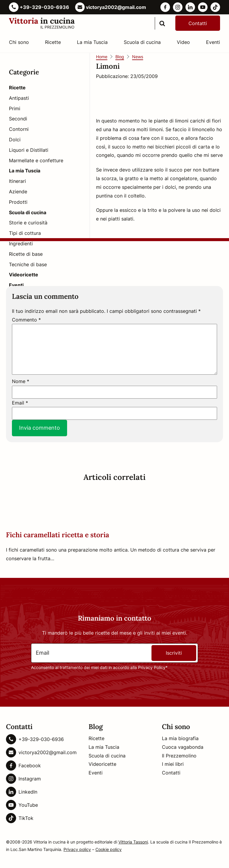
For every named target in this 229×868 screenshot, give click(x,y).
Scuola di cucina (142, 42)
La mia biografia (180, 738)
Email (20, 403)
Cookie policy (109, 849)
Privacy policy (77, 849)
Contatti (198, 23)
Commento (26, 320)
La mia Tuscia (92, 42)
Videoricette (102, 764)
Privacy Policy (152, 667)
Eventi (213, 42)
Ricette (53, 42)
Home (102, 57)
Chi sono (19, 42)
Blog (120, 57)
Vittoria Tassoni (133, 842)
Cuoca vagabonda (183, 747)
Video (183, 42)
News (138, 57)
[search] (162, 23)
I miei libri (173, 764)
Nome (21, 381)
